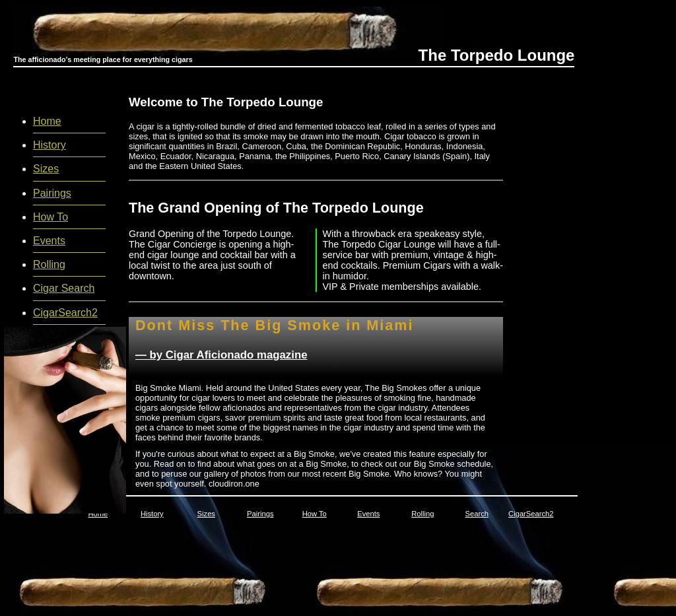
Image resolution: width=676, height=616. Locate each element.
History (50, 145)
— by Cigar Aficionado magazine (221, 355)
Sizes (46, 169)
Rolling (49, 264)
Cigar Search (64, 288)
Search (477, 514)
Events (49, 241)
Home (47, 121)
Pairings (52, 193)
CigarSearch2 (65, 313)
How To (51, 217)
